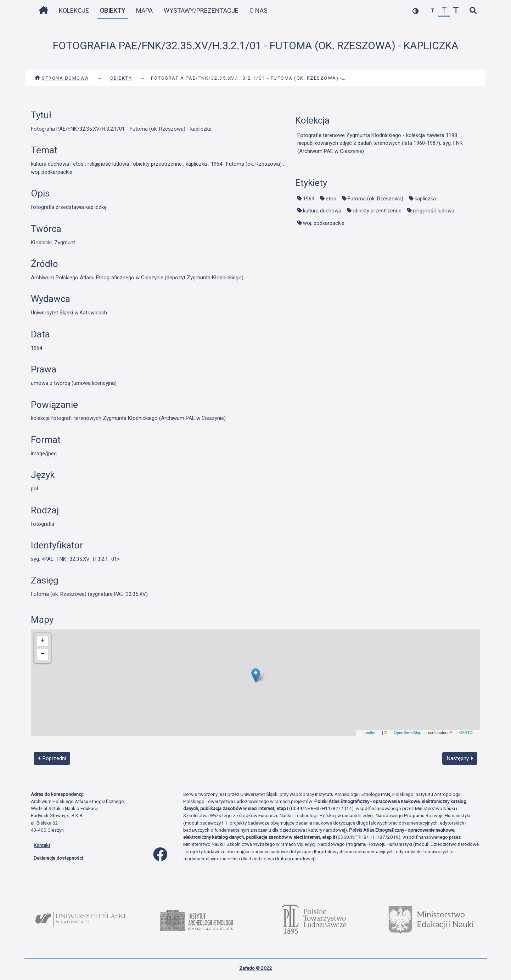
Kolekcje (74, 10)
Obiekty (113, 10)
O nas (259, 10)
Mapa (144, 10)
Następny (460, 758)
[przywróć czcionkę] (444, 11)
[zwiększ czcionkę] (456, 11)
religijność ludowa (434, 211)
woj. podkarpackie (324, 223)
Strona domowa (62, 78)
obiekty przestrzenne (377, 211)
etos (331, 199)
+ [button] (43, 640)
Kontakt (42, 845)
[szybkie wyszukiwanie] (473, 11)
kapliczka (425, 199)
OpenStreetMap (408, 733)
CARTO (466, 733)
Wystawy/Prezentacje (201, 10)
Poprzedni (52, 758)
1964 (309, 199)
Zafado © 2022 (256, 968)
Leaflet (369, 733)
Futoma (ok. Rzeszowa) (375, 199)
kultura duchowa (322, 211)
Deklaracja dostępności (58, 858)
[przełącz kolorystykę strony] (415, 11)
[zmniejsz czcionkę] (433, 11)
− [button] (43, 654)
